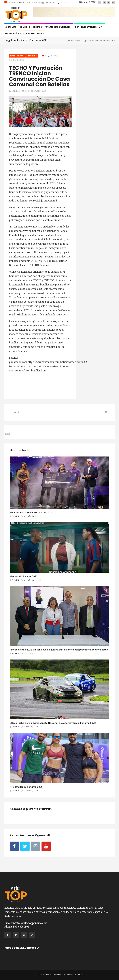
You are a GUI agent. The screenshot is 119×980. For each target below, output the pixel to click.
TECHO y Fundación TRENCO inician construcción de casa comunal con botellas (39, 76)
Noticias (32, 56)
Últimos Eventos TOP (89, 27)
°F (64, 2)
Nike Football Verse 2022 (24, 576)
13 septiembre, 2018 (36, 91)
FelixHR (16, 91)
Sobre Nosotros (32, 27)
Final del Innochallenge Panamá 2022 (31, 512)
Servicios (13, 33)
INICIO (12, 27)
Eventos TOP (17, 56)
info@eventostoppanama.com (41, 2)
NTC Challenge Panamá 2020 (26, 787)
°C (62, 2)
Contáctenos (34, 33)
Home (71, 40)
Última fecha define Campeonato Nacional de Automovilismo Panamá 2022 (53, 723)
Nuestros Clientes (59, 27)
